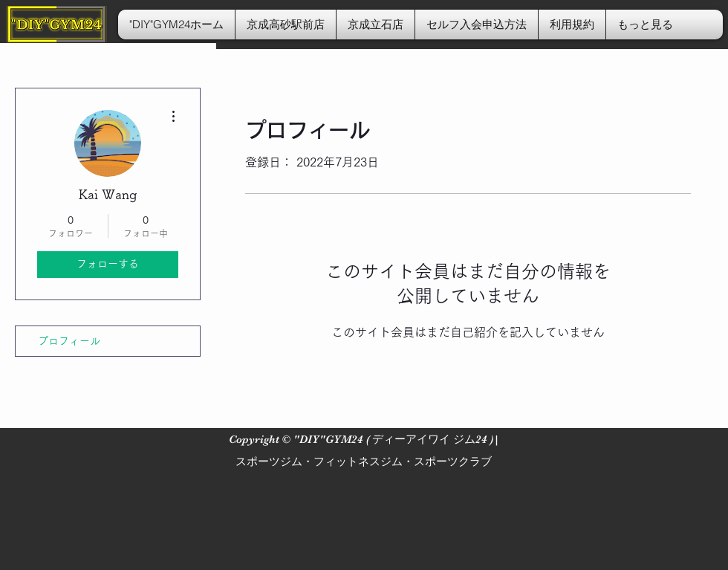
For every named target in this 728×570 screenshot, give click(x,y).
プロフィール (69, 341)
